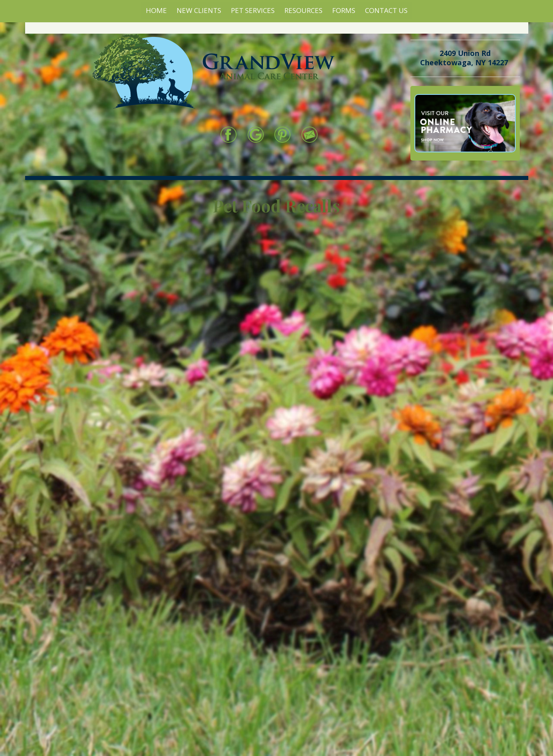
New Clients (199, 10)
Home (156, 10)
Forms (344, 10)
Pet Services (253, 10)
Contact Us (386, 10)
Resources (303, 10)
